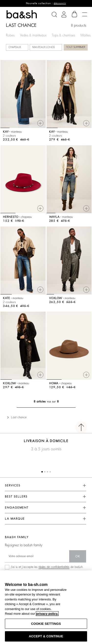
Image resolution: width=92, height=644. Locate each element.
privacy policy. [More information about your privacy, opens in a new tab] (47, 614)
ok (78, 556)
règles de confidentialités (54, 567)
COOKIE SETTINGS (46, 624)
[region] (46, 607)
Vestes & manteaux (33, 35)
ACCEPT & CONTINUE (46, 636)
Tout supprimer (76, 47)
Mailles (85, 35)
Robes (10, 35)
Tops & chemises (63, 35)
